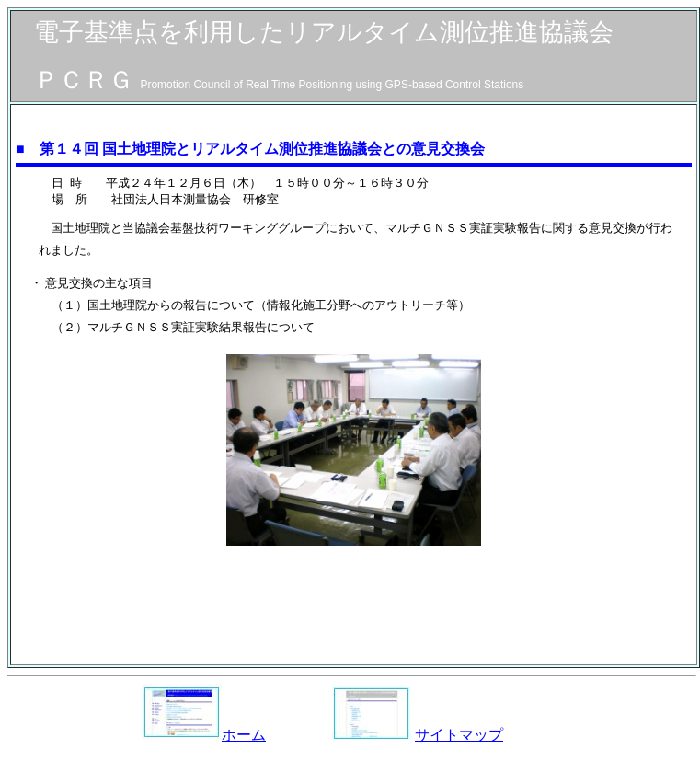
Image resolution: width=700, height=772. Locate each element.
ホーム (204, 735)
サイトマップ (459, 735)
